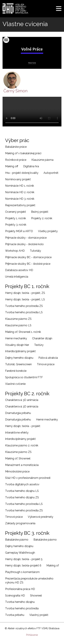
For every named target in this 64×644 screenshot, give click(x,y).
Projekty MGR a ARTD (19, 231)
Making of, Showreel (18, 458)
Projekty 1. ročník (16, 218)
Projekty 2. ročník (42, 218)
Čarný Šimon (15, 91)
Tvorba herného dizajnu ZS (22, 497)
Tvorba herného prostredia (22, 608)
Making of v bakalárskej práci (23, 153)
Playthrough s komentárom (22, 572)
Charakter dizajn (42, 338)
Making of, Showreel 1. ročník (23, 332)
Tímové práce (46, 364)
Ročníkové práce (16, 160)
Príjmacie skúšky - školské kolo (24, 244)
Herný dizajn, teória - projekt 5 (24, 559)
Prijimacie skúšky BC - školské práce (28, 264)
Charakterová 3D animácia (22, 400)
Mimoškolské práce (17, 472)
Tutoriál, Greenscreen (18, 364)
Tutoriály (35, 251)
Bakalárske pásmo (17, 540)
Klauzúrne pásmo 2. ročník (22, 445)
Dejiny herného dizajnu (19, 358)
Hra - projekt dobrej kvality (22, 173)
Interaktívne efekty (17, 433)
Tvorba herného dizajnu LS (22, 491)
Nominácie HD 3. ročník (20, 199)
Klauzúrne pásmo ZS (18, 319)
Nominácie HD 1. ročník (20, 186)
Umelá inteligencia (17, 277)
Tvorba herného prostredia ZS (24, 306)
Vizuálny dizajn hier (17, 345)
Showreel (36, 596)
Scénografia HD (15, 596)
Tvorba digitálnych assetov (22, 484)
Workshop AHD (15, 251)
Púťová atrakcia (48, 358)
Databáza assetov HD (19, 270)
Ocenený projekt (16, 212)
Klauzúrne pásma (42, 160)
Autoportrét (51, 173)
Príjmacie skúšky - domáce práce (26, 238)
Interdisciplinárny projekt (20, 351)
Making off (12, 166)
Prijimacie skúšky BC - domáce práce (28, 257)
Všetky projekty (48, 231)
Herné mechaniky (16, 338)
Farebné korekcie (16, 371)
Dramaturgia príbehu (18, 413)
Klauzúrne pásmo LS (18, 325)
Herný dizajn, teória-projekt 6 (23, 566)
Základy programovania (20, 523)
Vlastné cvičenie (15, 384)
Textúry (39, 345)
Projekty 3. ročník (16, 225)
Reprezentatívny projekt (20, 205)
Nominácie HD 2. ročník (20, 192)
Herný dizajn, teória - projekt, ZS (25, 293)
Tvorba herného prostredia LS (24, 312)
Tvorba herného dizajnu (20, 602)
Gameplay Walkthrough (20, 553)
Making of (53, 566)
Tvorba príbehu (15, 615)
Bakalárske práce (16, 147)
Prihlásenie (32, 635)
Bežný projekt (40, 212)
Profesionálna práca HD (20, 589)
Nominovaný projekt (18, 179)
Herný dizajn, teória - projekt (23, 426)
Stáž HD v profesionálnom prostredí (28, 478)
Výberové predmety (41, 517)
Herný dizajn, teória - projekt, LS (25, 299)
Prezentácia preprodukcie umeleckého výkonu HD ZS (29, 581)
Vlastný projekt (39, 615)
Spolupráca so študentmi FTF (24, 377)
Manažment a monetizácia (22, 465)
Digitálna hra (31, 166)
